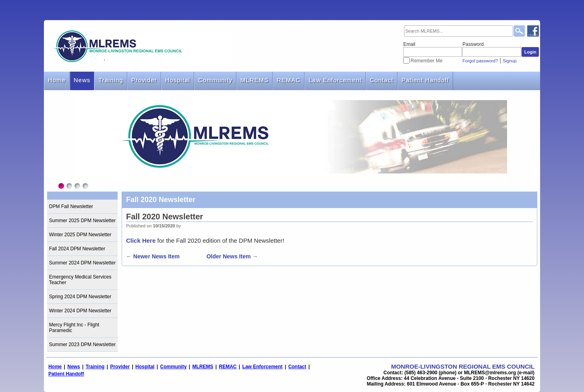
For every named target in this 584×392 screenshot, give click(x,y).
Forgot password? (480, 61)
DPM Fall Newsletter (71, 206)
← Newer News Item (153, 256)
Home (57, 80)
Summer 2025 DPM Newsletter (82, 221)
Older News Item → (232, 256)
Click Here (141, 240)
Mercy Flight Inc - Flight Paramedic (74, 328)
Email (409, 44)
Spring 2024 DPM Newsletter (80, 297)
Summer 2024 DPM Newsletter (82, 263)
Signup (509, 61)
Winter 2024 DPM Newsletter (80, 311)
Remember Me (426, 61)
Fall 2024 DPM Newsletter (77, 249)
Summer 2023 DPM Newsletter (82, 345)
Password (473, 44)
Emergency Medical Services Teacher (80, 280)
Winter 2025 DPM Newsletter (80, 235)
